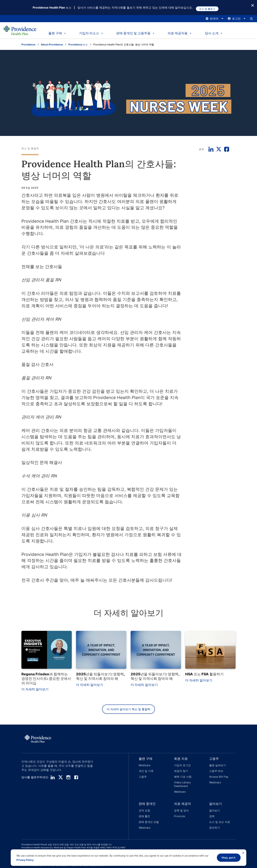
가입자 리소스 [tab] (89, 32)
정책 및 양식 (181, 806)
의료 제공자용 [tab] (178, 32)
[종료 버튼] (253, 5)
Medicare (144, 766)
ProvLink (179, 811)
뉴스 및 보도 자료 (219, 816)
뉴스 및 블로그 (210, 8)
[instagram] (68, 778)
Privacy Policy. (25, 860)
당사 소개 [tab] (213, 32)
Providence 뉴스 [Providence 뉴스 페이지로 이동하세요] (78, 45)
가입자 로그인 (182, 766)
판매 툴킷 (144, 811)
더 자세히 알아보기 (35, 690)
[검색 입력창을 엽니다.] (251, 19)
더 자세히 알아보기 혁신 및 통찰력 (128, 710)
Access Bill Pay (218, 776)
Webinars (179, 788)
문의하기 (214, 820)
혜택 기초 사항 (182, 776)
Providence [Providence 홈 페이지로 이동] (28, 45)
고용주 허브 (216, 771)
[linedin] (53, 778)
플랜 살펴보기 (217, 766)
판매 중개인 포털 (148, 816)
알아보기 (214, 806)
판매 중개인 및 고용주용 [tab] (133, 32)
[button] (146, 775)
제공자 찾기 (181, 771)
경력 (212, 811)
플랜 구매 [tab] (54, 32)
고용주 (142, 776)
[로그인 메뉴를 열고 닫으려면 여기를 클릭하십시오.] (237, 19)
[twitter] (61, 778)
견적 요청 (144, 806)
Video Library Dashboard (182, 782)
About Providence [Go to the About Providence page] (52, 45)
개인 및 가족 (146, 771)
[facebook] (76, 778)
